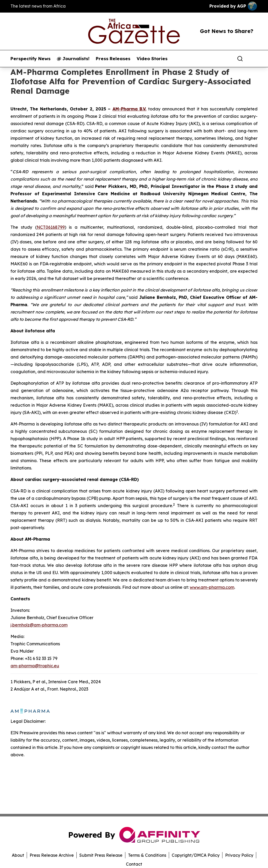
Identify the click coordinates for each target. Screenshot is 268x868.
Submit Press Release (101, 855)
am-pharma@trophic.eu (35, 666)
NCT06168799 (51, 227)
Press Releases (113, 59)
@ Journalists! (73, 59)
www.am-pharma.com (212, 587)
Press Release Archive (52, 855)
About (18, 855)
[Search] (240, 59)
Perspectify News (30, 59)
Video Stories (152, 59)
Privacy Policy (239, 855)
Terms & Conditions (147, 855)
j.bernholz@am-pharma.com (39, 625)
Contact (134, 864)
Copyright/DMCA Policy (196, 855)
